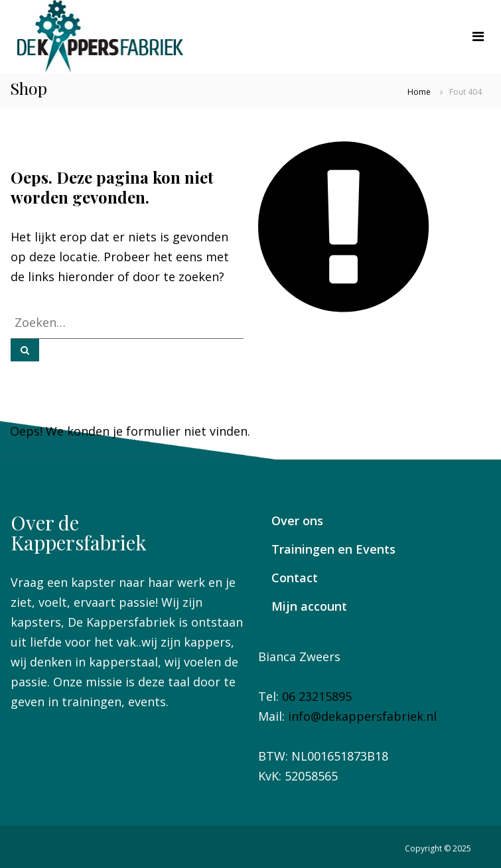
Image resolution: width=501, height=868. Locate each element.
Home (419, 92)
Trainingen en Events (333, 549)
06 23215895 (317, 696)
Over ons (297, 521)
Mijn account (309, 606)
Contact (295, 578)
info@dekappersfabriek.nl (362, 716)
